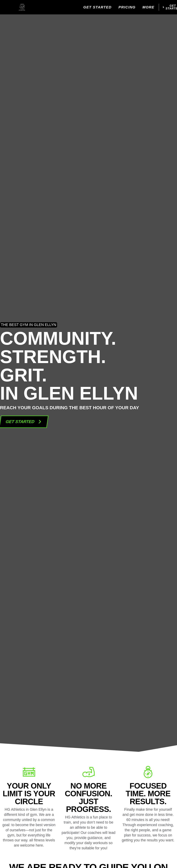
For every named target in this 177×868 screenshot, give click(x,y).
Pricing (127, 7)
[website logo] (22, 7)
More (148, 7)
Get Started (97, 7)
